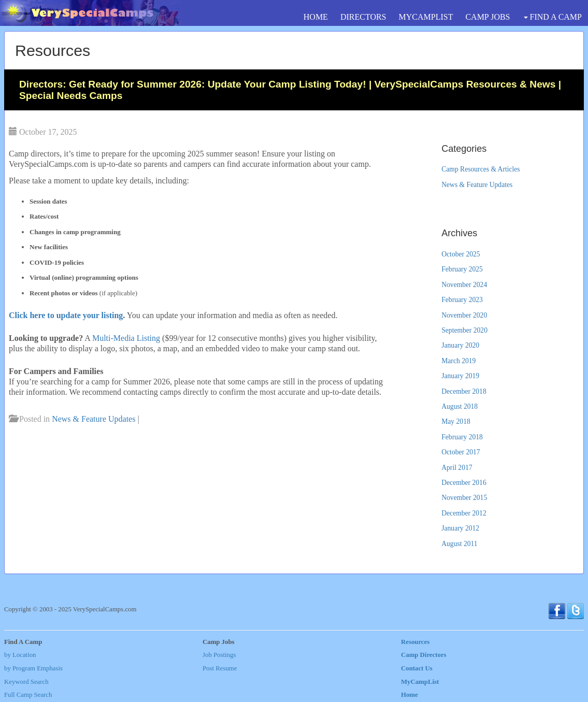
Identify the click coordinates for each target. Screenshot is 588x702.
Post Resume (220, 668)
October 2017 (461, 452)
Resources (415, 642)
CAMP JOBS (487, 17)
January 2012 (460, 528)
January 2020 (460, 345)
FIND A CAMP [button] (553, 17)
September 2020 (464, 330)
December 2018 (464, 391)
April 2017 (457, 468)
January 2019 (460, 376)
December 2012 (464, 513)
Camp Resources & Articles (481, 169)
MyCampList (420, 682)
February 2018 (462, 437)
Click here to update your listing (66, 315)
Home (410, 695)
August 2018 (460, 406)
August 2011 (459, 544)
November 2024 (464, 285)
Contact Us (417, 668)
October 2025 (461, 254)
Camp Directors (424, 655)
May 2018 (456, 421)
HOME (316, 17)
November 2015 (464, 498)
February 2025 (462, 269)
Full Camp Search (28, 695)
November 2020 (464, 315)
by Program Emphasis (33, 668)
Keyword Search (26, 682)
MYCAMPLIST (426, 17)
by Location (20, 655)
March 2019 (458, 361)
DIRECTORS (363, 17)
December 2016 (464, 483)
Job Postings (219, 655)
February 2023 (462, 300)
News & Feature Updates (94, 419)
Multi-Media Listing (126, 338)
